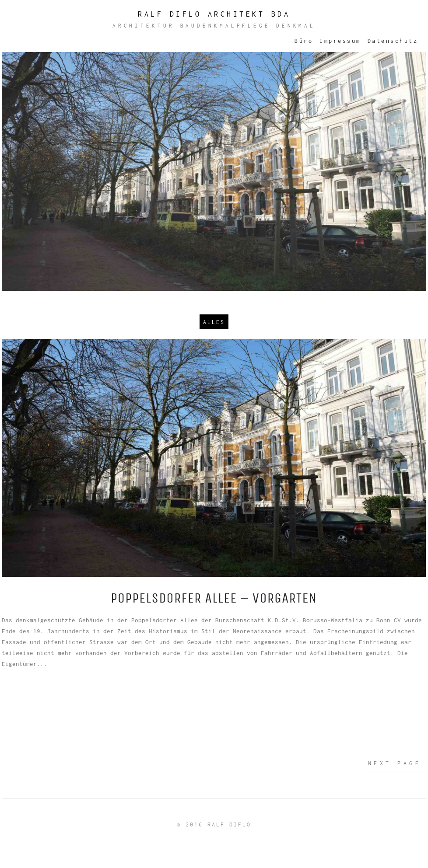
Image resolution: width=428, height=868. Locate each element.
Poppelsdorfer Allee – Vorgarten (214, 598)
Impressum (340, 41)
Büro (304, 41)
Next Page (395, 763)
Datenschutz (393, 41)
